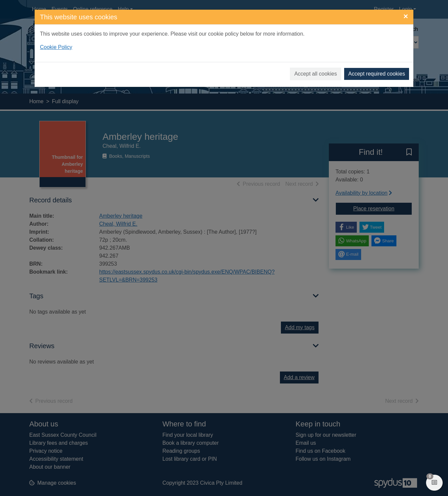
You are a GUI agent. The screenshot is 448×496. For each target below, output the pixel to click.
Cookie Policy (56, 47)
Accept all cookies (316, 74)
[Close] (406, 16)
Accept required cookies (377, 74)
